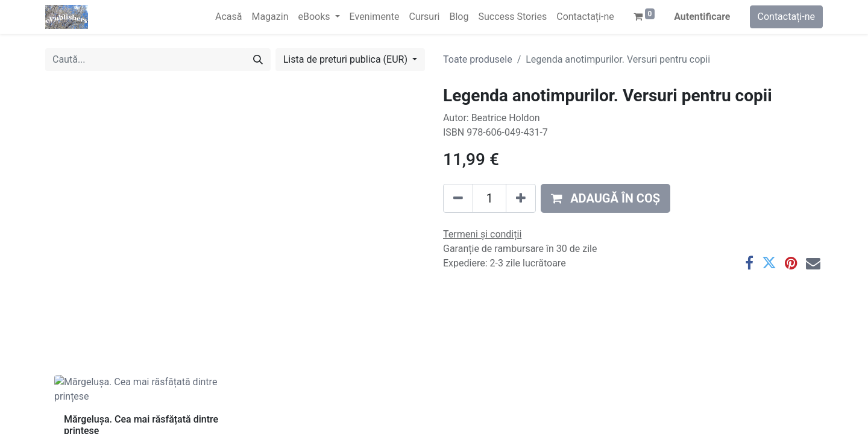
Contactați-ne (787, 17)
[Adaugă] (521, 198)
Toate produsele (478, 59)
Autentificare (702, 17)
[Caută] (258, 60)
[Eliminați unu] (458, 198)
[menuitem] (228, 17)
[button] (605, 198)
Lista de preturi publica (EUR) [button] (347, 59)
